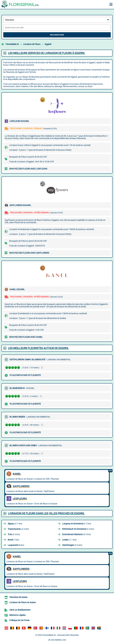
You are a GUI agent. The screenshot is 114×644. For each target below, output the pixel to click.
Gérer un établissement (20, 610)
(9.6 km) (72, 545)
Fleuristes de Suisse (18, 597)
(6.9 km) (77, 534)
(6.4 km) (14, 534)
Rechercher (57, 35)
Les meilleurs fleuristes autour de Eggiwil (38, 348)
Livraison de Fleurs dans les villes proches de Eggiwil (46, 513)
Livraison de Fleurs (32, 44)
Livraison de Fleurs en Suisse (22, 602)
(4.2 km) (18, 529)
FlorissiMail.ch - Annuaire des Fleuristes (61, 635)
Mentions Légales (17, 615)
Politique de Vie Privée (19, 620)
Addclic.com (60, 640)
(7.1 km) (69, 540)
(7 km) (13, 540)
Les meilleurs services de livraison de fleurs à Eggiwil (47, 53)
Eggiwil (48, 44)
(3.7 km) (15, 524)
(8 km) (16, 545)
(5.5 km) (78, 529)
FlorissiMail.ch (12, 44)
